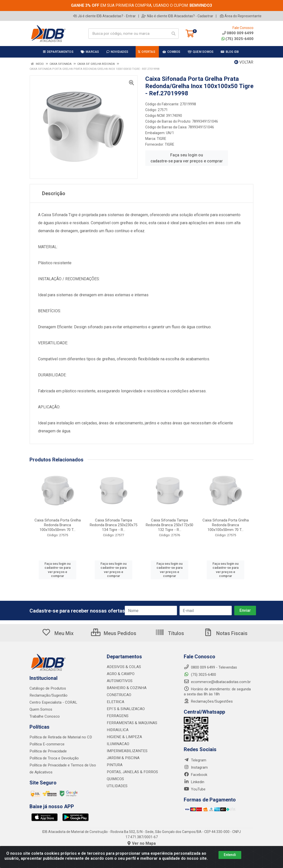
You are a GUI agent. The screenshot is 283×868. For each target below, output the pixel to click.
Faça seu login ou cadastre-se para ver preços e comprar (187, 158)
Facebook (195, 775)
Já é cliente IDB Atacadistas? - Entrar (104, 16)
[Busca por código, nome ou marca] (128, 34)
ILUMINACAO (118, 744)
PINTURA (114, 765)
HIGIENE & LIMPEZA (123, 737)
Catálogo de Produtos (48, 688)
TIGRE (161, 139)
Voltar (244, 62)
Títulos (170, 633)
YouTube (195, 789)
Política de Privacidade (48, 751)
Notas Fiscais (225, 633)
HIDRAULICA (117, 730)
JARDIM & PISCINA (122, 758)
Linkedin (194, 782)
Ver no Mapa (142, 843)
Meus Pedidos (114, 633)
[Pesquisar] (173, 34)
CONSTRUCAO (119, 695)
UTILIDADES (117, 786)
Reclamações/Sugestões (208, 701)
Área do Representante (241, 16)
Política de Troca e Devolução (54, 758)
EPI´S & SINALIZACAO (125, 709)
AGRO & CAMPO (120, 674)
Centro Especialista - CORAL (53, 702)
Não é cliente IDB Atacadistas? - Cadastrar (177, 16)
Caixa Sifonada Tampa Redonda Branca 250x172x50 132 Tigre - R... (169, 525)
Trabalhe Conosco (45, 716)
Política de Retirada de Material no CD (60, 737)
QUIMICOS (115, 779)
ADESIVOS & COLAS (123, 667)
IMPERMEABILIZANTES (126, 751)
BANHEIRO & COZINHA (126, 688)
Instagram (196, 767)
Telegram (195, 760)
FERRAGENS (117, 716)
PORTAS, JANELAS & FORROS (131, 772)
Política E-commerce (47, 744)
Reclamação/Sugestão (48, 695)
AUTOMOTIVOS (119, 681)
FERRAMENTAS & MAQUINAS (131, 723)
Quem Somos (41, 709)
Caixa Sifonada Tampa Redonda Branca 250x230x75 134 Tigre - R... (113, 525)
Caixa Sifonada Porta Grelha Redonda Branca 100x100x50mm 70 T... (58, 525)
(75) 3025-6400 (237, 39)
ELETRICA (115, 702)
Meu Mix (58, 633)
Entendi (230, 855)
